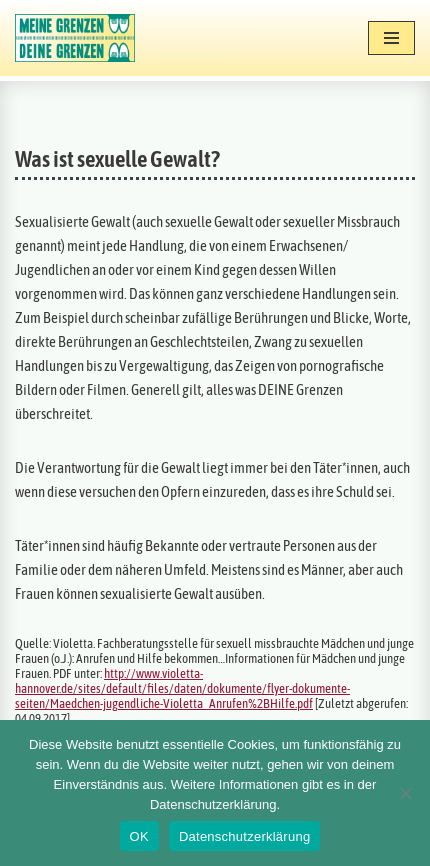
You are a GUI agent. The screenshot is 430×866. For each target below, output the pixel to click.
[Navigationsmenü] (391, 38)
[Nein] (405, 793)
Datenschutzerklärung (244, 836)
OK (139, 836)
